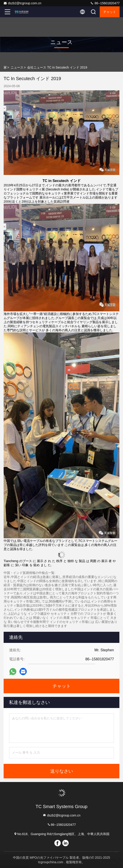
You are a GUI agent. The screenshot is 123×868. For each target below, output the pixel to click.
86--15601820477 (105, 3)
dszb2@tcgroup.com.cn (22, 3)
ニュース (17, 67)
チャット (110, 12)
